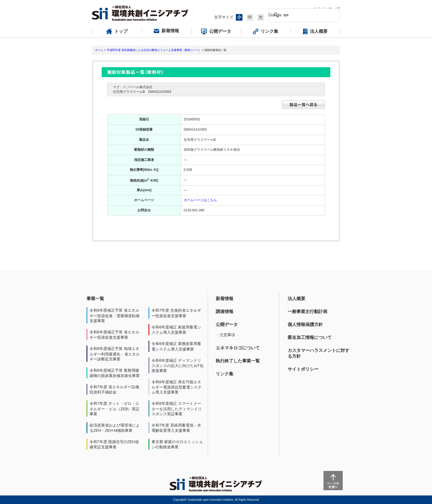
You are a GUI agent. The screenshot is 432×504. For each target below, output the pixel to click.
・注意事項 (225, 335)
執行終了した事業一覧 (238, 361)
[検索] (300, 15)
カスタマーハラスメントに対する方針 (318, 353)
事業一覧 (95, 299)
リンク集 (225, 374)
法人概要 (296, 299)
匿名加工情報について (310, 337)
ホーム (99, 50)
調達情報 (225, 312)
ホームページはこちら (200, 200)
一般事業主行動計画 (307, 312)
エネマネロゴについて (238, 348)
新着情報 (225, 299)
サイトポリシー (303, 369)
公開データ (227, 324)
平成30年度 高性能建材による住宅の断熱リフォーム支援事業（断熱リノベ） (154, 50)
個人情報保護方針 (305, 324)
